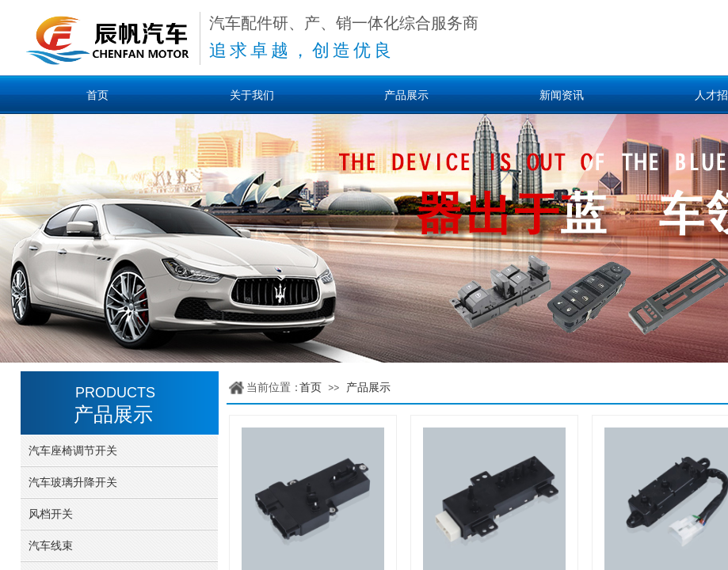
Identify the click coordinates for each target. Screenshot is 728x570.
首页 (311, 388)
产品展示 (368, 388)
